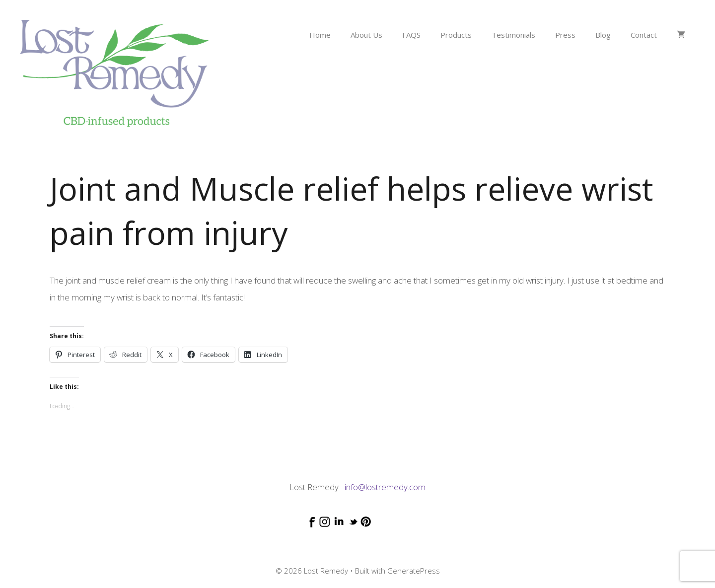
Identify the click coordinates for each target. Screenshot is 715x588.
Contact (644, 35)
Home (320, 35)
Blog (603, 35)
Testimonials (513, 35)
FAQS (411, 35)
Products (456, 35)
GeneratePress (414, 571)
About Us (366, 35)
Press (565, 35)
